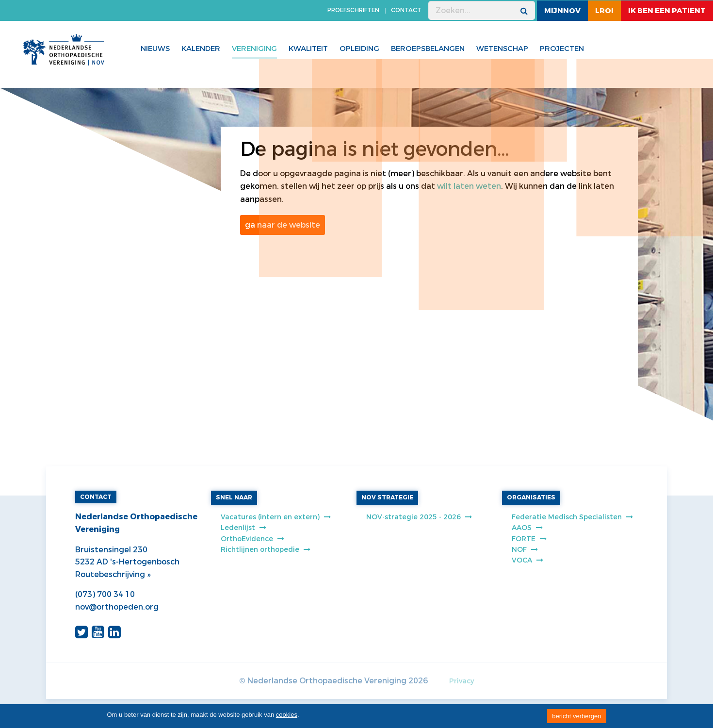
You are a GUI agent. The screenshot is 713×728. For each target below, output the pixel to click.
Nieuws (155, 49)
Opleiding (359, 49)
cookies (287, 715)
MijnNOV (562, 11)
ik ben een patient (667, 11)
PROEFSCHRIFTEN (353, 10)
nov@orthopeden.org (117, 607)
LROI (604, 11)
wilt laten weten (469, 186)
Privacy (462, 681)
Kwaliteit (308, 49)
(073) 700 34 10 (105, 594)
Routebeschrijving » (113, 574)
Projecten (562, 49)
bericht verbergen (576, 716)
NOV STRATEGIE (387, 497)
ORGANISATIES (531, 497)
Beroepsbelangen (428, 49)
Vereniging (254, 49)
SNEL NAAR (234, 497)
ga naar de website (283, 225)
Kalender (201, 49)
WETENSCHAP (502, 49)
